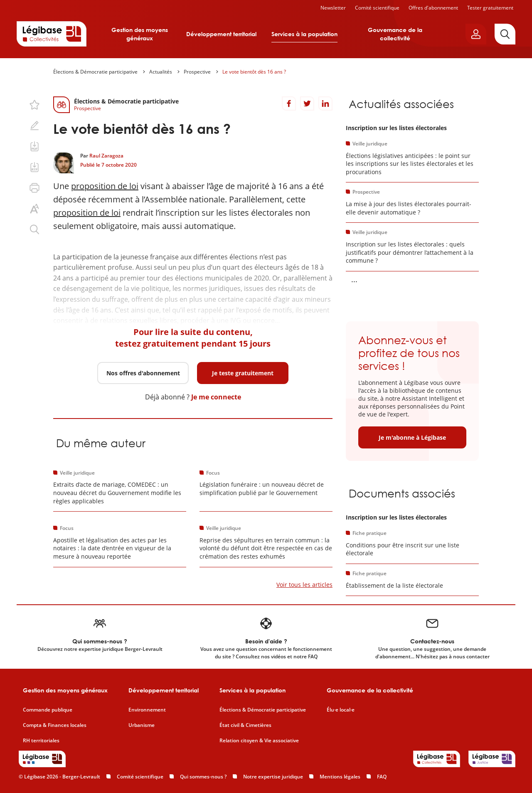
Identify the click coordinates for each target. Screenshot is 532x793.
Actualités (161, 72)
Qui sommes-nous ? (203, 777)
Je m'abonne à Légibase (412, 437)
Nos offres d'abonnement (143, 373)
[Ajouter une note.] (34, 126)
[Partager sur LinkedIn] (325, 103)
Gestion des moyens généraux (140, 34)
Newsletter (333, 8)
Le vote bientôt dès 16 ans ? (254, 72)
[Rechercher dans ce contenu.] (34, 229)
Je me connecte (216, 397)
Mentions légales (340, 777)
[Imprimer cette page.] (34, 188)
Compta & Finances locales (55, 725)
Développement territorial (221, 34)
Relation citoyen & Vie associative (259, 741)
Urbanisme (142, 725)
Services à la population (304, 34)
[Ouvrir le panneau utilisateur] (476, 34)
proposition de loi (105, 186)
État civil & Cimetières (245, 725)
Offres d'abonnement (433, 8)
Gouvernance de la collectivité (395, 34)
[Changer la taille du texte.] (34, 209)
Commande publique (48, 710)
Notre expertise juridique (273, 777)
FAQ (382, 777)
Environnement (147, 710)
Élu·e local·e (341, 710)
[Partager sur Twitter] (307, 103)
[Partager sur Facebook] (289, 103)
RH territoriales (41, 741)
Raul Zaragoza (106, 156)
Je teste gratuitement (243, 373)
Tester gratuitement (490, 8)
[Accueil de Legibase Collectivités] (52, 34)
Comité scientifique (377, 8)
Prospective (197, 72)
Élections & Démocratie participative (95, 72)
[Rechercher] (505, 34)
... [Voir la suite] (354, 279)
